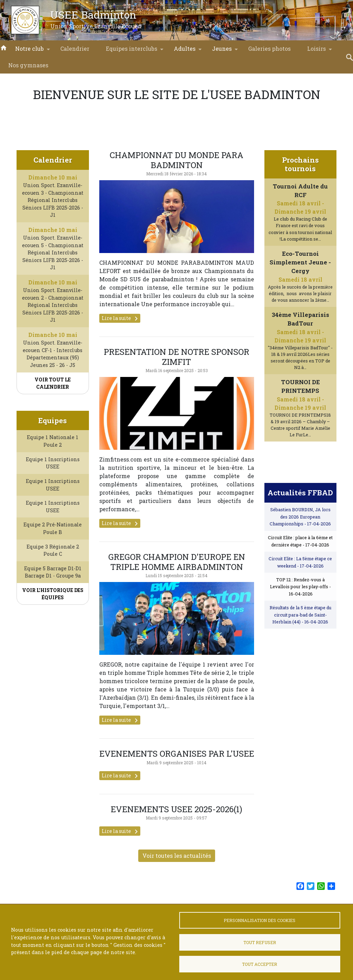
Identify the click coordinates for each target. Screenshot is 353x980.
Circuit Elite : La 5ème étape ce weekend (300, 582)
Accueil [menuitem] (3, 47)
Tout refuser (260, 942)
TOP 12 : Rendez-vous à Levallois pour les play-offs (300, 607)
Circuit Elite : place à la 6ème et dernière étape (300, 562)
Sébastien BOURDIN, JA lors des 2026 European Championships (300, 537)
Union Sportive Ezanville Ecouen (96, 26)
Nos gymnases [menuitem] (28, 65)
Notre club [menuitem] (29, 51)
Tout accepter (260, 964)
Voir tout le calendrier (53, 383)
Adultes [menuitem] (185, 51)
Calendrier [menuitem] (75, 48)
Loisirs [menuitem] (316, 51)
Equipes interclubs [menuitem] (132, 51)
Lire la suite (121, 319)
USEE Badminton (93, 14)
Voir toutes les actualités (177, 876)
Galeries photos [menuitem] (269, 48)
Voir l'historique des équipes (53, 614)
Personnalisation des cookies (260, 920)
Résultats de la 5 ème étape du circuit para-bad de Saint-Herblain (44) (300, 635)
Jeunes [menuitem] (222, 51)
